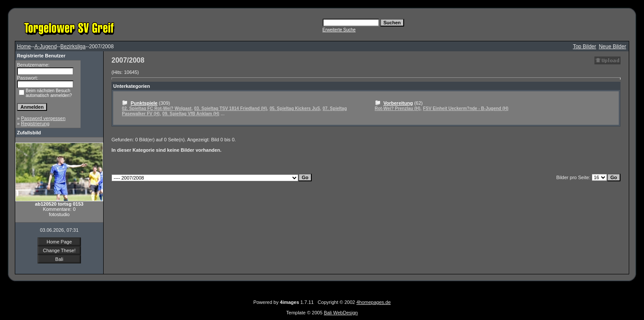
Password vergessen (43, 118)
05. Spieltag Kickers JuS (295, 108)
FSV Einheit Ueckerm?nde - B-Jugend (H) (465, 108)
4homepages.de (373, 302)
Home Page (59, 242)
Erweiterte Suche (339, 30)
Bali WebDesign (341, 313)
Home (24, 47)
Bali (59, 259)
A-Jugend (46, 47)
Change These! (59, 250)
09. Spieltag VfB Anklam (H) (191, 114)
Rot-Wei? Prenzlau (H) (398, 108)
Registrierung (35, 123)
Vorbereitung (398, 103)
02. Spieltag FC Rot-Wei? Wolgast (157, 108)
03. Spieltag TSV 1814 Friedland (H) (231, 108)
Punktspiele (144, 103)
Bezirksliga (73, 47)
